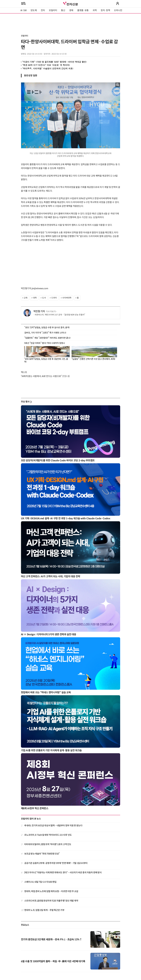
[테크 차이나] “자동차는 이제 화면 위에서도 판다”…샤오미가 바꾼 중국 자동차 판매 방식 (63, 873)
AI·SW (24, 10)
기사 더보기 (51, 312)
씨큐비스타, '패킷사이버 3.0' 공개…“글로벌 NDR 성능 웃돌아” (60, 315)
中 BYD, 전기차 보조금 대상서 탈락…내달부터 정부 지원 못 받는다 (53, 826)
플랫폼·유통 (83, 10)
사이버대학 (67, 298)
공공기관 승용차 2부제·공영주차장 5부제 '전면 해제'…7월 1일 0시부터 (56, 863)
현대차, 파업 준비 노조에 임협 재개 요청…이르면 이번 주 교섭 (51, 891)
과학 (95, 10)
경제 (71, 10)
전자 (43, 10)
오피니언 (118, 10)
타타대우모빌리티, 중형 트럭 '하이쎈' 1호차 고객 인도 (48, 844)
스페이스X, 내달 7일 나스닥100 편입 (40, 882)
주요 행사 (26, 402)
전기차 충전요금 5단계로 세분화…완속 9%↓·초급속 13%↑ (51, 940)
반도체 (34, 10)
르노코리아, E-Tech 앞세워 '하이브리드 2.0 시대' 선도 (48, 835)
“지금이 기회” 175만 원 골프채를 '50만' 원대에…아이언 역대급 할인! (54, 62)
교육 (26, 298)
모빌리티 (53, 10)
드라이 (54, 298)
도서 (44, 298)
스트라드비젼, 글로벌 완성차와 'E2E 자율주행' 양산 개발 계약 (51, 901)
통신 (63, 10)
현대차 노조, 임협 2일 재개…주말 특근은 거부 (44, 910)
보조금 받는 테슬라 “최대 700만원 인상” (42, 854)
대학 (35, 298)
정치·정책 (105, 10)
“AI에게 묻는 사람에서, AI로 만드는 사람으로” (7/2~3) (45, 376)
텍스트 (24, 372)
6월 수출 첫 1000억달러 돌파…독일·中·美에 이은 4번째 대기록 (53, 961)
